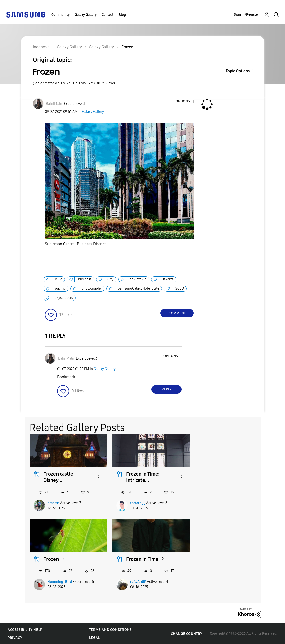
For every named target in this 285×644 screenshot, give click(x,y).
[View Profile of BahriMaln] (54, 104)
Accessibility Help (25, 630)
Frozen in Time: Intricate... (143, 477)
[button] (185, 101)
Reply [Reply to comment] (167, 389)
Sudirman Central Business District (75, 244)
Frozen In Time (60, 559)
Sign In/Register (246, 14)
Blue (59, 279)
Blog (122, 15)
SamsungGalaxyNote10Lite (138, 289)
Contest (108, 15)
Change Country (187, 634)
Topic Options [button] (238, 71)
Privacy (15, 638)
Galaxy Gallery (86, 15)
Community (61, 15)
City (110, 279)
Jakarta (168, 279)
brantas (53, 503)
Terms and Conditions (110, 630)
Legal (95, 638)
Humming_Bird (225, 503)
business (85, 279)
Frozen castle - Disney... (60, 477)
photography (92, 289)
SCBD (180, 289)
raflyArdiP (55, 582)
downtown (138, 279)
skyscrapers (64, 298)
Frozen (217, 474)
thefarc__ (138, 503)
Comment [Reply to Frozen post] (177, 313)
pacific (60, 289)
